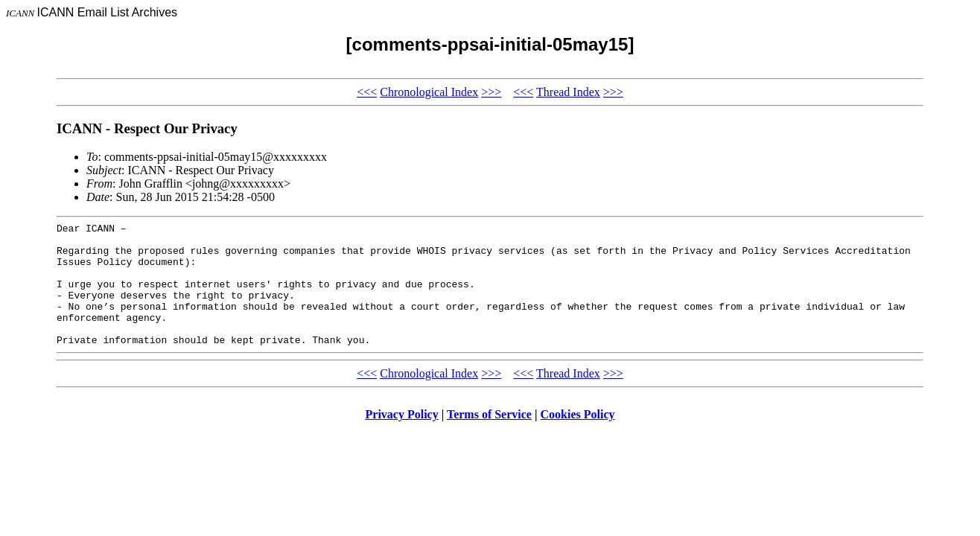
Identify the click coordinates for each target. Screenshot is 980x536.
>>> (491, 92)
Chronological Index (429, 92)
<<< (367, 92)
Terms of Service (489, 439)
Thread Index (568, 92)
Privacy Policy (402, 439)
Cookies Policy (578, 439)
